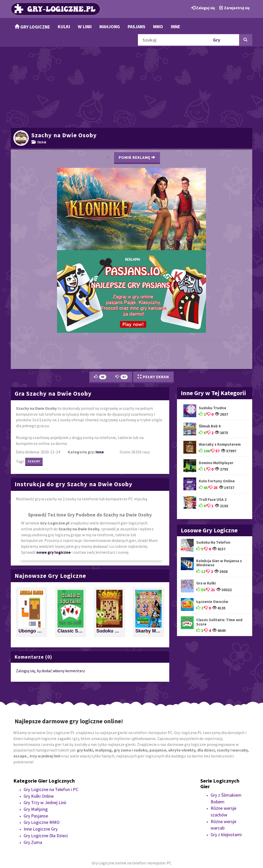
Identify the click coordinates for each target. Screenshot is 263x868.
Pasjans (137, 27)
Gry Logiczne (32, 27)
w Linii (85, 27)
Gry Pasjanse (36, 816)
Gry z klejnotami (226, 835)
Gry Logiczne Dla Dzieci (46, 836)
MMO (158, 27)
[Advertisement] (131, 86)
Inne (176, 27)
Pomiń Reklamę (137, 157)
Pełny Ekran (153, 377)
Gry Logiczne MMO (42, 822)
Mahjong (110, 27)
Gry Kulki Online (39, 796)
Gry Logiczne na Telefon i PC (51, 789)
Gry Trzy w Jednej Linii (45, 802)
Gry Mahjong (36, 809)
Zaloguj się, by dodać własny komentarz (50, 671)
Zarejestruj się (234, 8)
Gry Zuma (33, 842)
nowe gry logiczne (54, 552)
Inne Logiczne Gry (41, 829)
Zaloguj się (203, 8)
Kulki (64, 27)
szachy (34, 461)
